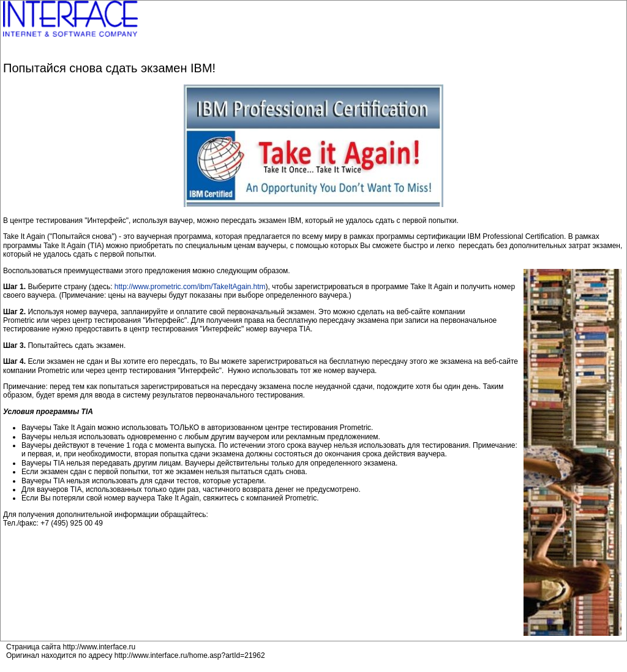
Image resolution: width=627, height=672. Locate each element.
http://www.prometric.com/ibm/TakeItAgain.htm (190, 287)
